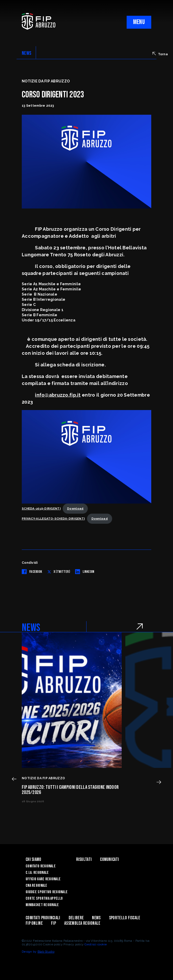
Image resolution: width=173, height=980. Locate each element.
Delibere (76, 918)
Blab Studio (46, 952)
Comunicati (109, 859)
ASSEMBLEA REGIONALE (82, 923)
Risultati (84, 859)
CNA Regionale (37, 886)
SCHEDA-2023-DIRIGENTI (41, 508)
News (96, 918)
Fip (53, 923)
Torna (160, 54)
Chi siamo (34, 859)
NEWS (27, 53)
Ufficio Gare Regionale (43, 879)
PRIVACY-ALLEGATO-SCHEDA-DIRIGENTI (53, 519)
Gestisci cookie (96, 944)
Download (75, 508)
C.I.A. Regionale (37, 873)
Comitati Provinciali (43, 918)
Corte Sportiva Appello (44, 898)
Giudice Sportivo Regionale (47, 892)
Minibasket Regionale (42, 905)
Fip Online (34, 923)
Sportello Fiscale (125, 918)
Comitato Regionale (41, 866)
